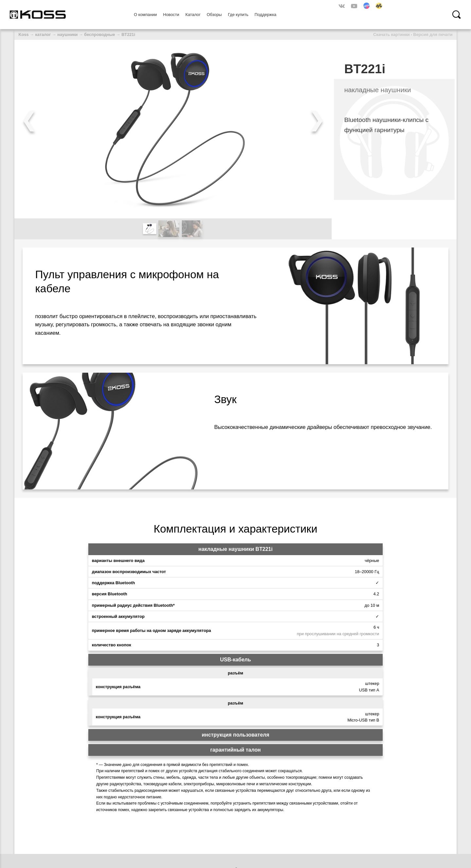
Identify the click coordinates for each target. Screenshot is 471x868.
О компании (145, 15)
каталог (43, 34)
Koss (23, 34)
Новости (171, 15)
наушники (67, 34)
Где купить (238, 15)
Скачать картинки (392, 34)
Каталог (193, 15)
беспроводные (99, 34)
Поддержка (265, 15)
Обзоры (214, 15)
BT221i (128, 34)
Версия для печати (433, 34)
